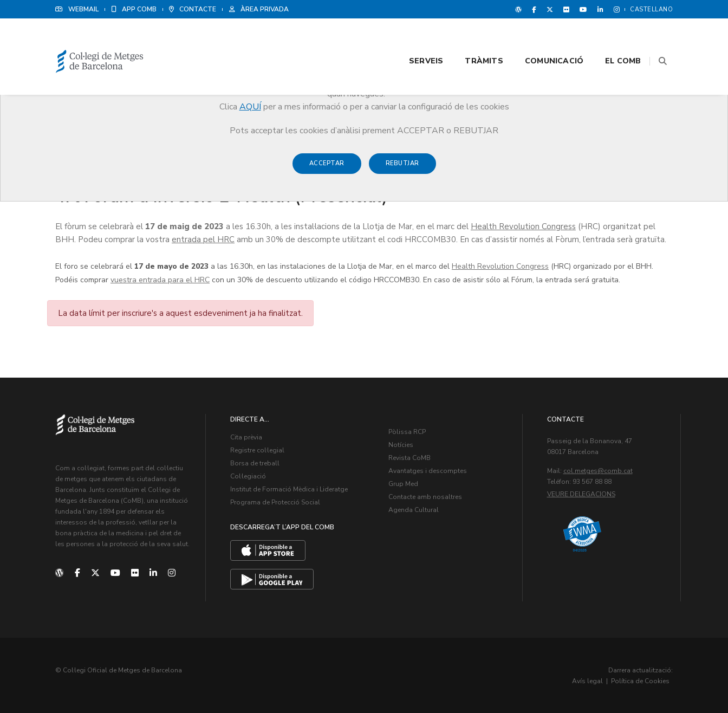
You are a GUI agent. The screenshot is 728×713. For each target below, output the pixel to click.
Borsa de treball (255, 463)
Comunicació (541, 39)
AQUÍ (250, 107)
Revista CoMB (409, 458)
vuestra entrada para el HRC (160, 279)
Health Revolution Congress (523, 226)
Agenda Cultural (414, 510)
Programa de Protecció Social (275, 502)
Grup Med (403, 484)
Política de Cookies (640, 680)
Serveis (412, 39)
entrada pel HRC (203, 239)
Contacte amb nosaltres (425, 497)
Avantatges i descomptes (428, 471)
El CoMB (610, 39)
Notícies (401, 445)
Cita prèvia (246, 437)
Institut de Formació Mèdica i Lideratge (289, 489)
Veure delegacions (581, 494)
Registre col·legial (257, 450)
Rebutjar (402, 169)
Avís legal (587, 680)
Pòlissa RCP (407, 432)
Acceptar (327, 169)
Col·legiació (248, 476)
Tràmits (471, 39)
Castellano (651, 9)
